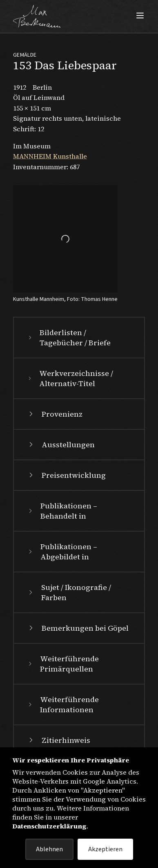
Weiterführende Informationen (62, 705)
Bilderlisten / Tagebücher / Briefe (69, 338)
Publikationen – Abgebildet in (61, 552)
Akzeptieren (105, 849)
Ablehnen (49, 849)
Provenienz (55, 414)
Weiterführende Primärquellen (62, 664)
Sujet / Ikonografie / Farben (69, 592)
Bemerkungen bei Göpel (78, 628)
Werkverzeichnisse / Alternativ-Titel (69, 378)
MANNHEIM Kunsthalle (50, 156)
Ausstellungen (61, 445)
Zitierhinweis (59, 740)
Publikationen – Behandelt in (62, 511)
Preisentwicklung (66, 475)
